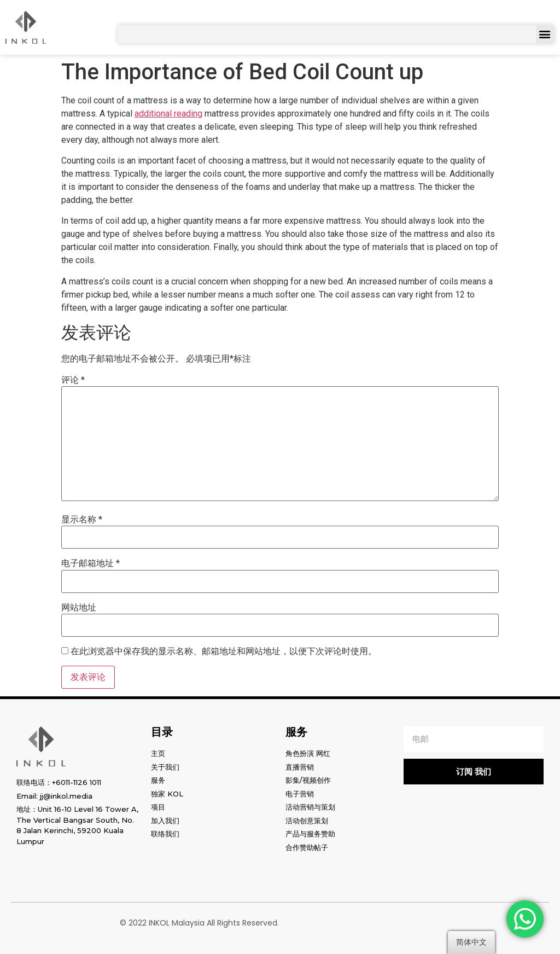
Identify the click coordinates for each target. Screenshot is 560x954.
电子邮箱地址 (91, 563)
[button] (545, 34)
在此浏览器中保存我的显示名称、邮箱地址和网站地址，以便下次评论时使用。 (224, 651)
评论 (73, 380)
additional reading (168, 114)
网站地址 (79, 608)
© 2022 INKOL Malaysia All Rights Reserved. (199, 923)
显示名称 (82, 520)
